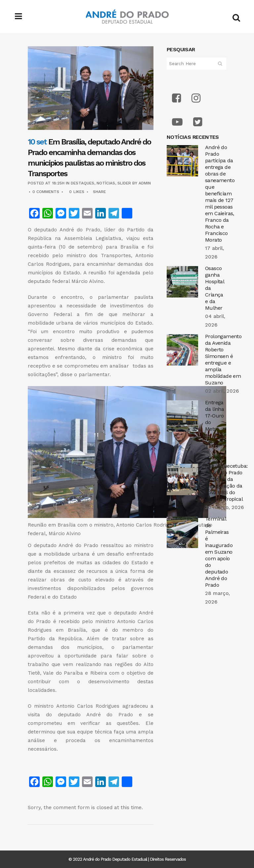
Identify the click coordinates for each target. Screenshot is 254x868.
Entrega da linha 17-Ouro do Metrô (214, 416)
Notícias (106, 183)
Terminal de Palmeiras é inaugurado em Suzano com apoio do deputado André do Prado (219, 552)
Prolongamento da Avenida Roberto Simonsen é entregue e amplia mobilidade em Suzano (223, 359)
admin (145, 183)
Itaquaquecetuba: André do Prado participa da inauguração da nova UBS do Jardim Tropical (226, 482)
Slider (124, 183)
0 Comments (46, 192)
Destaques (83, 183)
